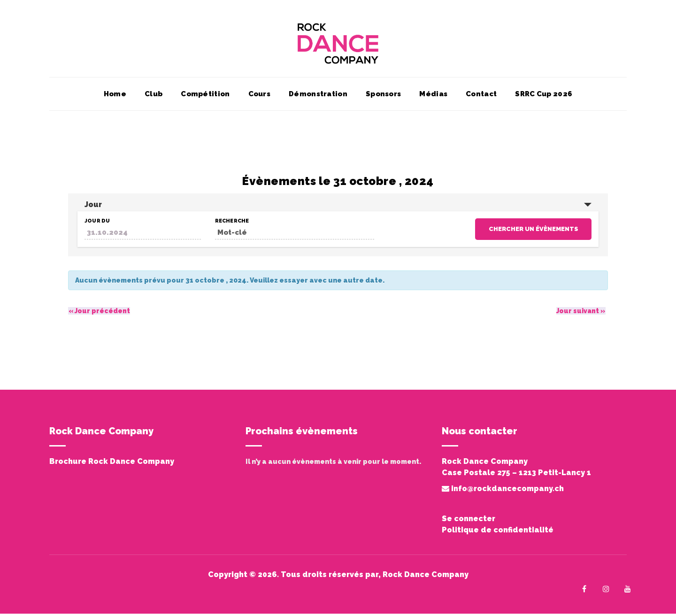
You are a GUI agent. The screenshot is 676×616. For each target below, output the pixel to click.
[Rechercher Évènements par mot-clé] (295, 235)
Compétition (205, 96)
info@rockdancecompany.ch (503, 491)
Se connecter (469, 521)
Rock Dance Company (426, 577)
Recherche (232, 223)
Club (154, 96)
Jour (93, 207)
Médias (433, 96)
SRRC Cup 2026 (544, 96)
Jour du (97, 223)
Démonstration (318, 96)
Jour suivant (581, 313)
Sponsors (383, 96)
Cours (260, 96)
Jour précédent (99, 313)
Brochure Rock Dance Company (112, 464)
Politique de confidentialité (498, 532)
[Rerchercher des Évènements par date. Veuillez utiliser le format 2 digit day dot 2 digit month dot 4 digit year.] (143, 235)
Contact (481, 96)
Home (115, 96)
